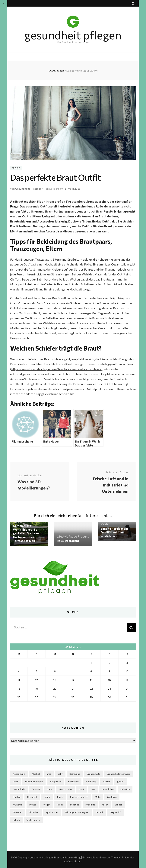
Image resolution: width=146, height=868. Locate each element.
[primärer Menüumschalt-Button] (73, 57)
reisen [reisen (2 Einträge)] (105, 805)
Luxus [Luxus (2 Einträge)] (60, 797)
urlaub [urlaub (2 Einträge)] (16, 820)
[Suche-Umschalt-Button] (133, 4)
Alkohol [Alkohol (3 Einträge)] (36, 774)
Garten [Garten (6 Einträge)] (107, 781)
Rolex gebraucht (68, 541)
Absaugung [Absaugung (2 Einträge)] (19, 774)
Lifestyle (63, 536)
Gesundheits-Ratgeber (29, 189)
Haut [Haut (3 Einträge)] (81, 789)
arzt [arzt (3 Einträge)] (49, 774)
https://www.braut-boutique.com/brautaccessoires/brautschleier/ (56, 369)
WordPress (75, 861)
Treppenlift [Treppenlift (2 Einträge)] (116, 812)
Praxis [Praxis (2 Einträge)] (60, 805)
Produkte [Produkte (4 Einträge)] (90, 805)
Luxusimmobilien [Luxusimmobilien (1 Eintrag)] (79, 797)
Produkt (83, 536)
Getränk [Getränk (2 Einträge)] (36, 789)
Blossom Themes (110, 857)
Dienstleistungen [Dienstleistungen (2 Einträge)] (34, 781)
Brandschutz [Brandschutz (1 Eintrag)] (94, 774)
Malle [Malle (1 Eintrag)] (98, 797)
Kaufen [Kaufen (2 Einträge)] (17, 797)
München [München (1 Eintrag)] (18, 805)
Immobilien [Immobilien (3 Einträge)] (108, 789)
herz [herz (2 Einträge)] (93, 789)
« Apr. (3, 3)
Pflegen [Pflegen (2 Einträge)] (46, 805)
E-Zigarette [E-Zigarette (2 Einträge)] (55, 781)
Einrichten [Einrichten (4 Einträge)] (73, 781)
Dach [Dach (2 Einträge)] (16, 781)
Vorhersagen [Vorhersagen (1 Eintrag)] (33, 820)
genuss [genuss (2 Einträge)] (121, 781)
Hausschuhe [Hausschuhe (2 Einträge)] (65, 789)
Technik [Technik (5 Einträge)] (99, 812)
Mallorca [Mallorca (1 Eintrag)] (112, 797)
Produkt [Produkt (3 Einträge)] (74, 805)
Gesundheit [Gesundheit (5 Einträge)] (19, 789)
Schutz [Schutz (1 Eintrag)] (118, 805)
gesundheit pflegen (73, 35)
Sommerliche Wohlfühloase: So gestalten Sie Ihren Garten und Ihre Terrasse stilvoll (26, 533)
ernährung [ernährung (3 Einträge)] (91, 781)
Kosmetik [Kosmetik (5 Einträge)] (32, 797)
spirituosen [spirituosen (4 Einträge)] (52, 812)
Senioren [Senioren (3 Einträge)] (18, 812)
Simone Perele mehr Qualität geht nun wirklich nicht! (114, 532)
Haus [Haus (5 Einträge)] (50, 789)
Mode (16, 168)
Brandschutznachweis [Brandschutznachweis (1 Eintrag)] (118, 774)
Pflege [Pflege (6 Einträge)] (33, 805)
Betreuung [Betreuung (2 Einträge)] (75, 774)
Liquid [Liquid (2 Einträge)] (47, 797)
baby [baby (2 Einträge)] (60, 774)
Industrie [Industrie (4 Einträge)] (125, 789)
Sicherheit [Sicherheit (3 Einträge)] (34, 812)
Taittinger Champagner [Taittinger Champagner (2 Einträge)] (77, 812)
